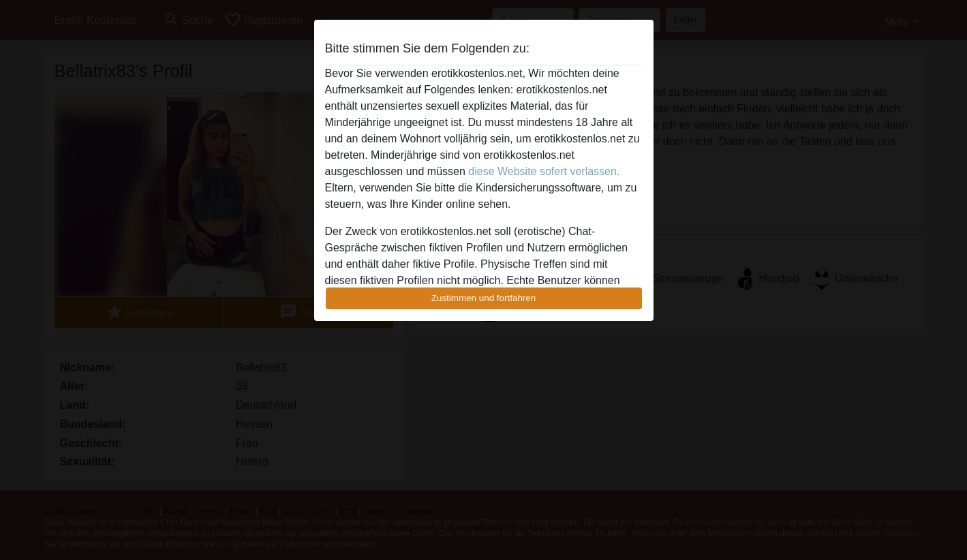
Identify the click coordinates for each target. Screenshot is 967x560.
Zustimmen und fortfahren (484, 298)
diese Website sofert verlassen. (544, 171)
